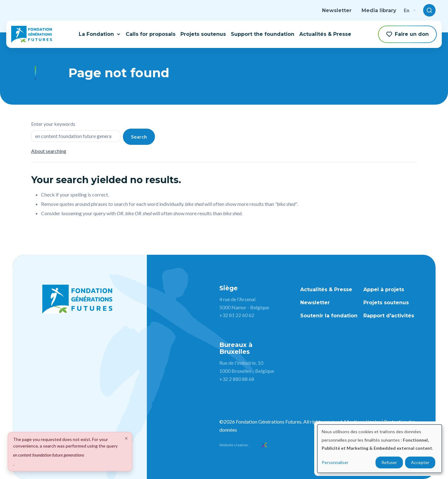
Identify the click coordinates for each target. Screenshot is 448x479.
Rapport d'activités (389, 316)
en (410, 10)
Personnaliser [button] (335, 462)
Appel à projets (384, 289)
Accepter (420, 462)
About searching (49, 151)
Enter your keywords (53, 124)
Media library (379, 10)
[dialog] (380, 449)
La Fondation (100, 34)
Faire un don (407, 34)
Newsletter (337, 10)
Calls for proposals (151, 34)
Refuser (389, 462)
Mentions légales (362, 422)
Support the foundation (263, 34)
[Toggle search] (429, 10)
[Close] (126, 438)
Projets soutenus (203, 34)
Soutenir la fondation (329, 316)
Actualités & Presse (325, 34)
